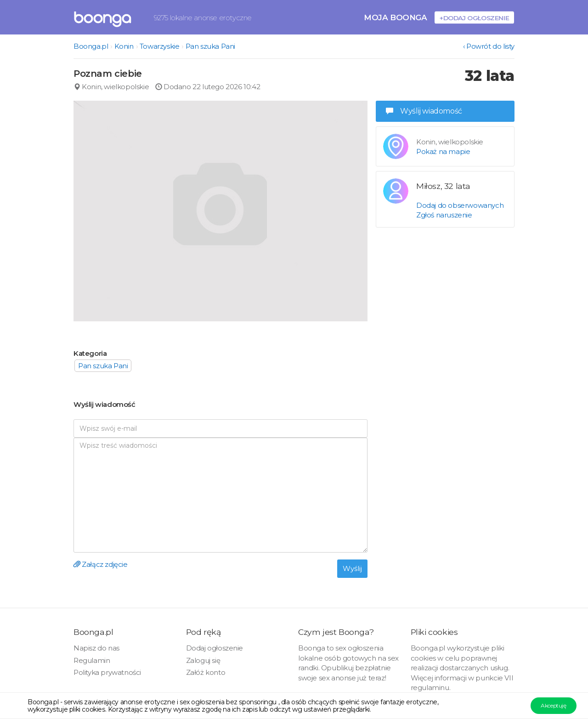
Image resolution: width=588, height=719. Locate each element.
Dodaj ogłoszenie (215, 648)
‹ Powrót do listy (489, 46)
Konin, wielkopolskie (111, 87)
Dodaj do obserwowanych (460, 205)
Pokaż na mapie (443, 151)
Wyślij (352, 568)
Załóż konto (206, 672)
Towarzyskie (160, 46)
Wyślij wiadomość (424, 111)
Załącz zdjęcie (101, 564)
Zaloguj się (203, 660)
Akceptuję (553, 705)
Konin (124, 46)
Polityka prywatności (107, 672)
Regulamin (92, 660)
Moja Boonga (396, 17)
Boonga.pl (91, 46)
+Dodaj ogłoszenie (474, 18)
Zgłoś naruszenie (444, 215)
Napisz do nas (96, 648)
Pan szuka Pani (210, 46)
